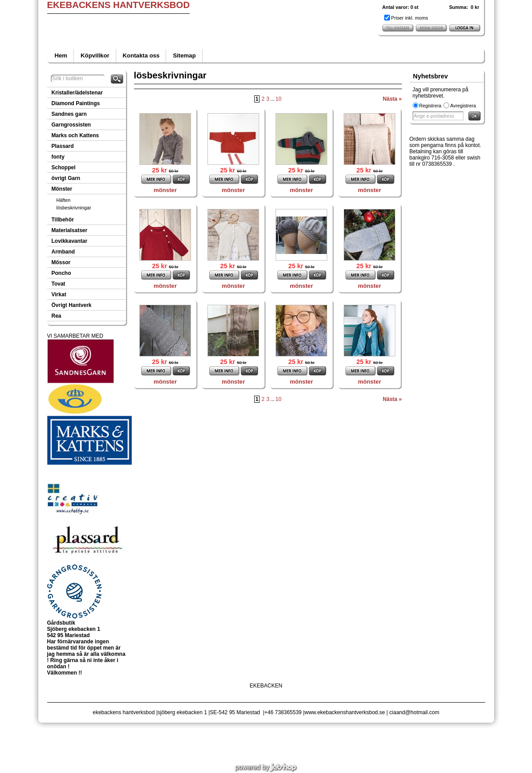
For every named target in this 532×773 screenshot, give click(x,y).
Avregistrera (463, 106)
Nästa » (392, 99)
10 (278, 99)
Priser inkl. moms (410, 18)
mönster (165, 190)
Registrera (430, 106)
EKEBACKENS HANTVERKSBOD (119, 5)
